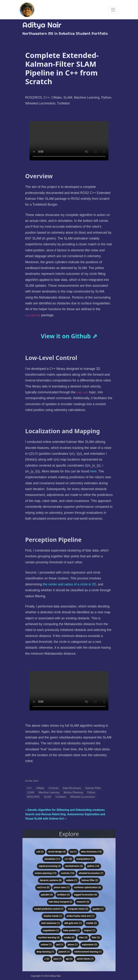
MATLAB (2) (92, 923)
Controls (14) (67, 873)
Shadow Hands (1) (53, 916)
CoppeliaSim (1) (51, 930)
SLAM (47, 797)
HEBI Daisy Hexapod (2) (61, 902)
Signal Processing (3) (50, 866)
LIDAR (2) (96, 937)
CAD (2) (40, 852)
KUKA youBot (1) (71, 930)
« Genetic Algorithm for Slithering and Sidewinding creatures (65, 810)
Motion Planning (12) (46, 873)
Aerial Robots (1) (85, 959)
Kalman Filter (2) (90, 880)
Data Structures (72, 788)
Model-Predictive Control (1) (49, 909)
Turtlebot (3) (63, 895)
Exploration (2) (90, 945)
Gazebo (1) (98, 909)
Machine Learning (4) (49, 937)
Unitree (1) (46, 945)
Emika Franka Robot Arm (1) (80, 916)
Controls (53, 788)
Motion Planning (73, 793)
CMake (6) (69, 937)
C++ (29, 788)
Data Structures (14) (91, 852)
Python (91, 793)
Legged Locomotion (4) (86, 895)
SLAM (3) (83, 937)
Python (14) (93, 866)
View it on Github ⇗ (69, 336)
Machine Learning (49, 793)
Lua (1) (73, 852)
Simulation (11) (52, 859)
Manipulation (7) (85, 859)
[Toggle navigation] (113, 10)
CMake (40, 788)
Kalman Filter (93, 788)
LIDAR (31, 793)
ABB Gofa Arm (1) (73, 923)
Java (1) (58, 959)
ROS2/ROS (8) (43, 887)
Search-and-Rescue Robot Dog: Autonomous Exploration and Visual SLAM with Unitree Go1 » (65, 816)
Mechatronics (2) (74, 866)
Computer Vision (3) (78, 909)
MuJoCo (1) (90, 930)
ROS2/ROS (33, 797)
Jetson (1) (73, 945)
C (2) (47, 959)
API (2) (69, 959)
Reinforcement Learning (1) (88, 952)
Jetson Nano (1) (62, 887)
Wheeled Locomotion (83, 797)
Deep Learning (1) (45, 952)
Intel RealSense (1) (50, 923)
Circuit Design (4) (57, 852)
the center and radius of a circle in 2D (69, 584)
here (93, 471)
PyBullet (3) (47, 895)
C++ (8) (68, 859)
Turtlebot (61, 797)
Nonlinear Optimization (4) (87, 887)
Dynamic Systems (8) (51, 880)
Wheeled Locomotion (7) (91, 873)
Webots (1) (72, 880)
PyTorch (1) (64, 952)
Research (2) (83, 902)
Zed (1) (60, 945)
